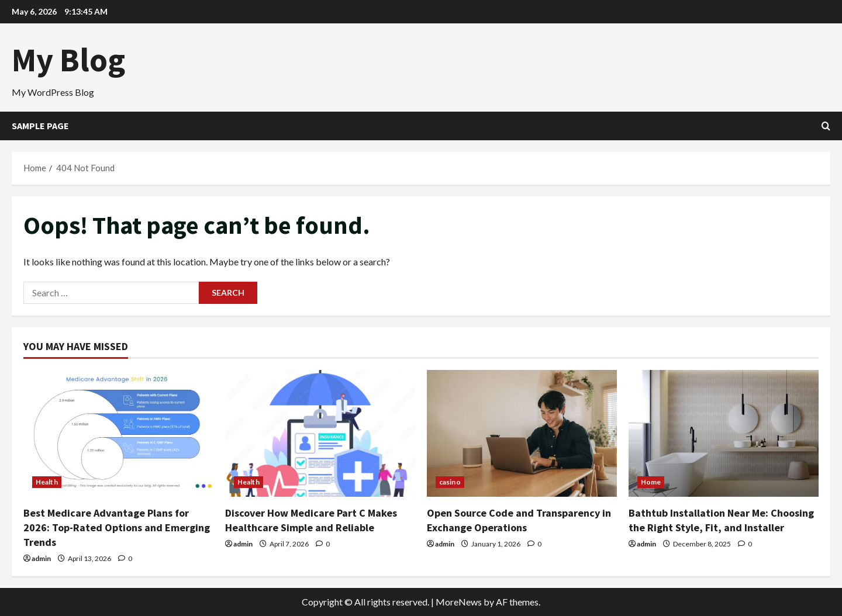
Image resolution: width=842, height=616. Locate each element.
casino (450, 482)
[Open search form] (826, 126)
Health (47, 482)
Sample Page (40, 126)
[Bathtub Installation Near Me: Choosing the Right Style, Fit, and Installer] (724, 433)
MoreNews (459, 602)
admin (41, 558)
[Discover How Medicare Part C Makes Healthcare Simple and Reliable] (320, 433)
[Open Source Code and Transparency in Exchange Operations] (522, 433)
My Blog (68, 60)
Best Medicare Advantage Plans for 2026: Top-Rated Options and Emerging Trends (117, 527)
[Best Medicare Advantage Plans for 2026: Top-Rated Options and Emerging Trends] (118, 433)
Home (651, 482)
